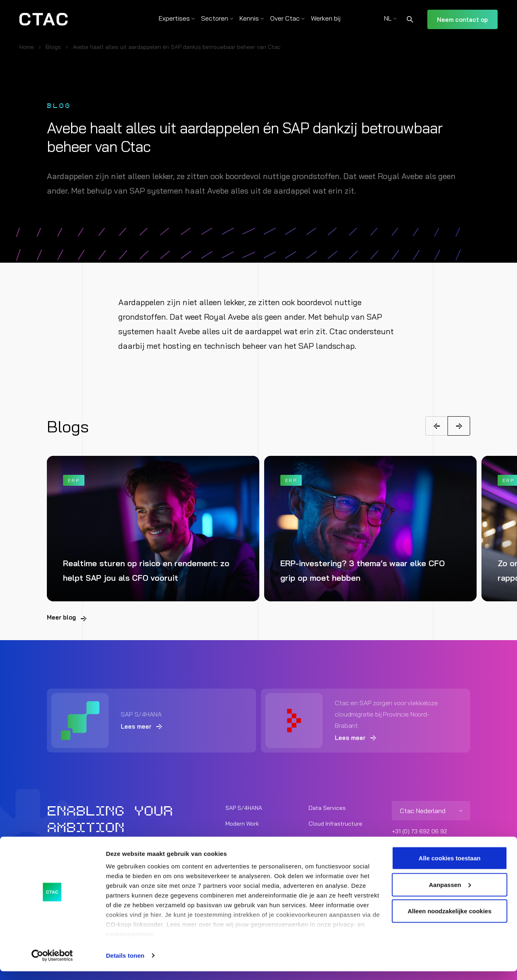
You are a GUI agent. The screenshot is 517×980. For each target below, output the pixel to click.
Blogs (53, 47)
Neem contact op (462, 20)
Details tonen (125, 964)
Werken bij (326, 18)
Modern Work (242, 823)
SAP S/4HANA (244, 807)
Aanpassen (450, 893)
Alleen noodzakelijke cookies (450, 920)
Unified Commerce (249, 839)
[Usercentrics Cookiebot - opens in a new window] (52, 964)
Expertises (174, 18)
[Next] (459, 426)
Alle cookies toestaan (449, 867)
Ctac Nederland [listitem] (423, 810)
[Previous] (437, 426)
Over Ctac (285, 18)
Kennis (249, 18)
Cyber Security (328, 839)
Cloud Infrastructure (335, 823)
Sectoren (215, 18)
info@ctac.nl (408, 843)
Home (27, 47)
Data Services (327, 807)
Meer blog (61, 617)
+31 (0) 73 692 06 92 (419, 831)
